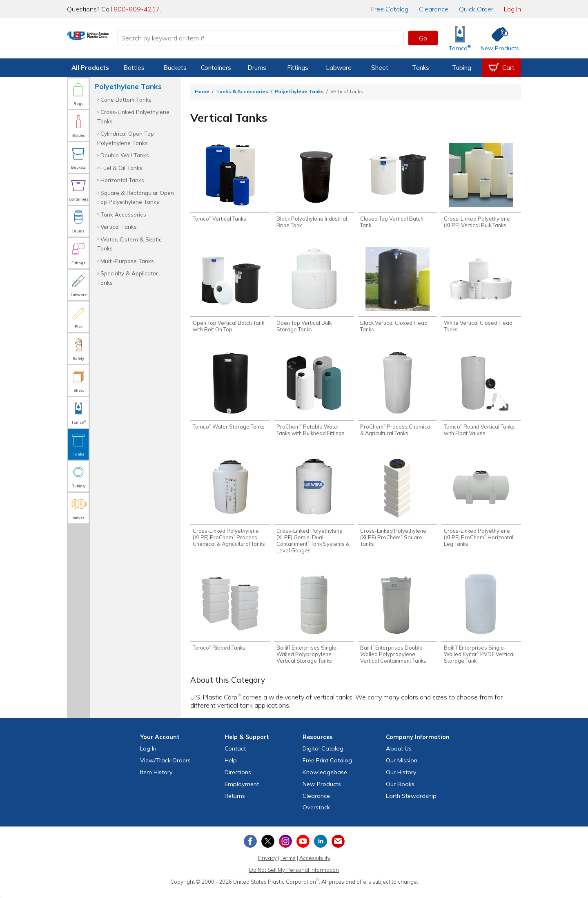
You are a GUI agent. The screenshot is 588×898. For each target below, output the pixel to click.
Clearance (434, 9)
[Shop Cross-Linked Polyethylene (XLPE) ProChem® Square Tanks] (398, 506)
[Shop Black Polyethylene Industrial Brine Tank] (314, 187)
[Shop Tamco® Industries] (460, 38)
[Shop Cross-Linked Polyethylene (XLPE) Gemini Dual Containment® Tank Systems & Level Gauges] (314, 509)
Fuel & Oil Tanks (121, 168)
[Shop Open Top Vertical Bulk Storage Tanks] (314, 292)
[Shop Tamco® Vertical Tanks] (230, 183)
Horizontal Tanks (122, 180)
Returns (235, 802)
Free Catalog (327, 767)
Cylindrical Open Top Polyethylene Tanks (126, 138)
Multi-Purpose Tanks (127, 261)
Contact (235, 755)
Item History (156, 779)
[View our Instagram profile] (285, 848)
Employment (242, 791)
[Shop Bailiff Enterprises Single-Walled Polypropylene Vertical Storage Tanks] (314, 624)
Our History (401, 779)
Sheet (380, 68)
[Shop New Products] (497, 38)
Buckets (175, 68)
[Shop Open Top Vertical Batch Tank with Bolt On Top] (230, 292)
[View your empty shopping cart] (501, 68)
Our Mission (402, 767)
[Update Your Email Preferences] (338, 848)
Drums (257, 68)
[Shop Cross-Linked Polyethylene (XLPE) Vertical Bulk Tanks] (481, 187)
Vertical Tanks (119, 227)
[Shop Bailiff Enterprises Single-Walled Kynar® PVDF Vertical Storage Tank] (481, 624)
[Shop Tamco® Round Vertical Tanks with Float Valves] (481, 398)
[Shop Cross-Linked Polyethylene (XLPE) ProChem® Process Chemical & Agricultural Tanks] (230, 506)
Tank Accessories (123, 214)
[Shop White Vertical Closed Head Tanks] (481, 292)
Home (202, 91)
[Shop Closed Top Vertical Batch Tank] (398, 187)
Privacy (267, 865)
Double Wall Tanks (125, 155)
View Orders (165, 767)
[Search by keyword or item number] (288, 38)
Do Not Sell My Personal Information (294, 877)
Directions (238, 779)
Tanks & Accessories (242, 91)
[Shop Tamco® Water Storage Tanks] (230, 394)
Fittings (298, 68)
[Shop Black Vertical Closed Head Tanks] (398, 292)
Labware (339, 68)
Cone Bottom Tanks (126, 99)
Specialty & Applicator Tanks (128, 278)
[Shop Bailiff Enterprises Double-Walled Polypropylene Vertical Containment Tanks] (398, 624)
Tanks (421, 68)
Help (231, 767)
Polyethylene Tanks (299, 91)
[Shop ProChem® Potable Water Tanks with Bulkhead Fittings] (314, 398)
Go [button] (423, 38)
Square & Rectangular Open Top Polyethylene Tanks (136, 197)
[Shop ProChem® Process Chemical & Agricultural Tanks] (398, 398)
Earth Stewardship (411, 802)
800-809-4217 (137, 9)
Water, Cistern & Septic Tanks (129, 244)
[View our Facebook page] (250, 848)
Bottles (134, 68)
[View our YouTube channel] (303, 848)
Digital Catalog (323, 755)
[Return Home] (115, 40)
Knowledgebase (325, 779)
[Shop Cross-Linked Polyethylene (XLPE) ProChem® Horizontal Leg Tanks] (481, 506)
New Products (322, 791)
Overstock (316, 814)
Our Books (400, 791)
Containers (216, 68)
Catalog (390, 9)
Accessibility (315, 865)
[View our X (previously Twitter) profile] (268, 848)
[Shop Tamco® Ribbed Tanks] (230, 618)
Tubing (462, 68)
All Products (90, 68)
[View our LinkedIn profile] (321, 848)
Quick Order (476, 9)
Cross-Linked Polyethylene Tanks (133, 116)
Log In (512, 9)
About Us (399, 755)
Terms (288, 865)
